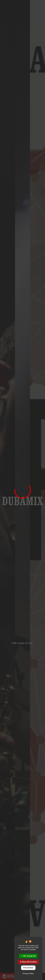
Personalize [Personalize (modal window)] (28, 968)
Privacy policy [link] (28, 974)
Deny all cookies (28, 962)
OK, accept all (28, 956)
